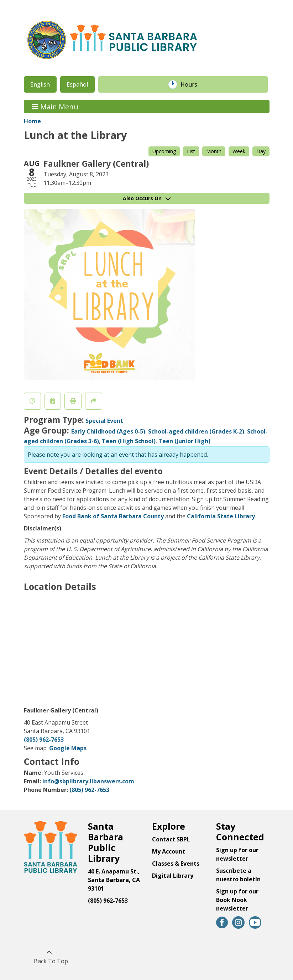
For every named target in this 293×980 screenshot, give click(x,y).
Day (261, 151)
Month (214, 151)
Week (239, 151)
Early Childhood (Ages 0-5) (108, 431)
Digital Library (173, 876)
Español (77, 84)
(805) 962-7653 (44, 740)
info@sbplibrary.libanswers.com (88, 781)
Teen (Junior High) (184, 441)
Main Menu (55, 106)
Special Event (104, 421)
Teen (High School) (129, 441)
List (191, 151)
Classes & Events (176, 864)
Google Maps (68, 748)
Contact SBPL (171, 839)
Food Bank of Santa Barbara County (113, 516)
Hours (193, 84)
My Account (169, 851)
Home (32, 121)
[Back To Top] (49, 957)
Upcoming (164, 151)
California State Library (221, 516)
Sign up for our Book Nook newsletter (237, 900)
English (40, 84)
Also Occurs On (147, 198)
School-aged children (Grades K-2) (196, 431)
